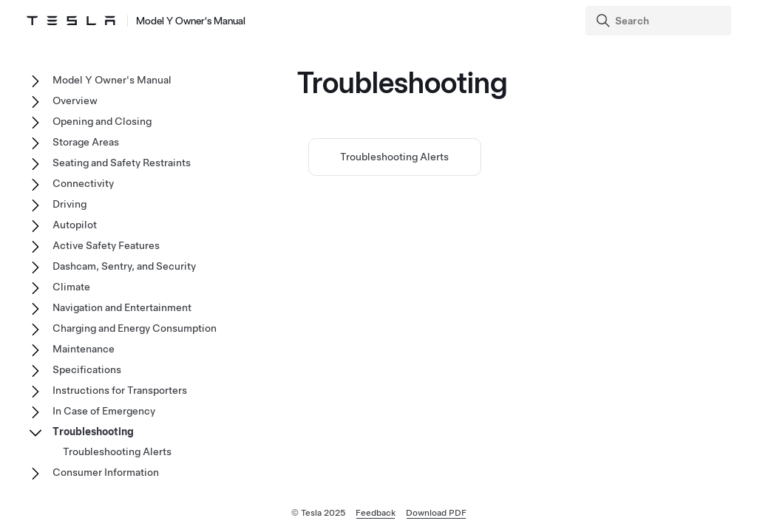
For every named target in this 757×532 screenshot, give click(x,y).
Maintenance (84, 349)
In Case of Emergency (104, 411)
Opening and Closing (102, 121)
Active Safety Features (106, 245)
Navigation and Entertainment (122, 307)
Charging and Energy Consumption (135, 328)
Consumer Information (106, 472)
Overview (75, 100)
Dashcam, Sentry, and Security (124, 266)
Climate (71, 287)
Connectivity (83, 183)
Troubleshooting (93, 432)
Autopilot (75, 225)
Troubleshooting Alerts (394, 157)
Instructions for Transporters (120, 390)
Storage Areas (86, 142)
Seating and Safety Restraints (122, 163)
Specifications (87, 369)
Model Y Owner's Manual (112, 80)
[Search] (660, 21)
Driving (69, 204)
